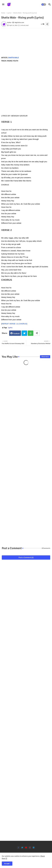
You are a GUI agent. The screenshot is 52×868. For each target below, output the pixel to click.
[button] (44, 4)
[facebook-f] (18, 848)
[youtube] (26, 848)
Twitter (24, 333)
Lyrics (9, 13)
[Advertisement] (26, 88)
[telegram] (34, 848)
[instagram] (30, 848)
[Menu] (3, 4)
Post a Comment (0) (26, 557)
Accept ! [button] (7, 864)
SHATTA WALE (14, 58)
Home (3, 13)
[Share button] (37, 333)
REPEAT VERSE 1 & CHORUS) (15, 324)
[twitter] (22, 848)
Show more (45, 357)
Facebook (16, 334)
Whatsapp (31, 333)
